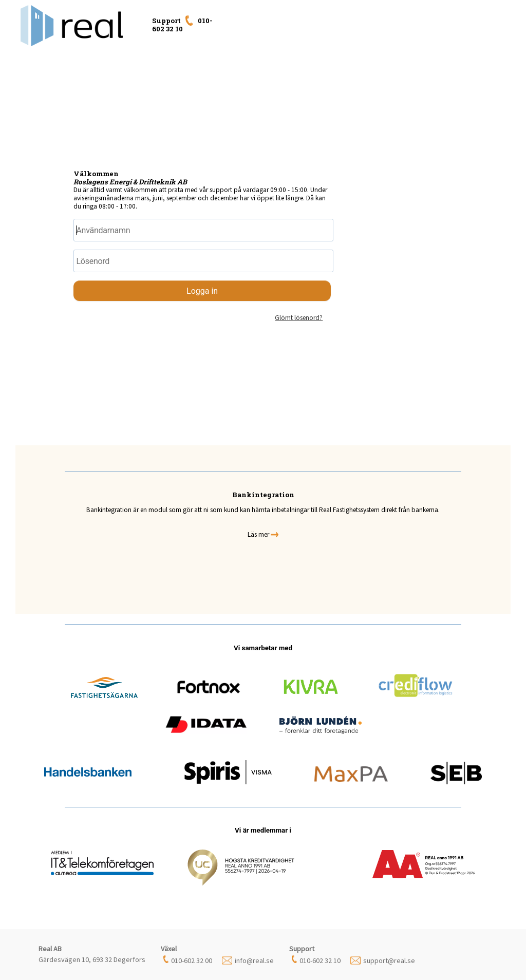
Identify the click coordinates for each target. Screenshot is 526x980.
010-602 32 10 (320, 960)
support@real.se (389, 960)
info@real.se (254, 960)
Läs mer (263, 534)
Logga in (202, 291)
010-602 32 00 (192, 960)
